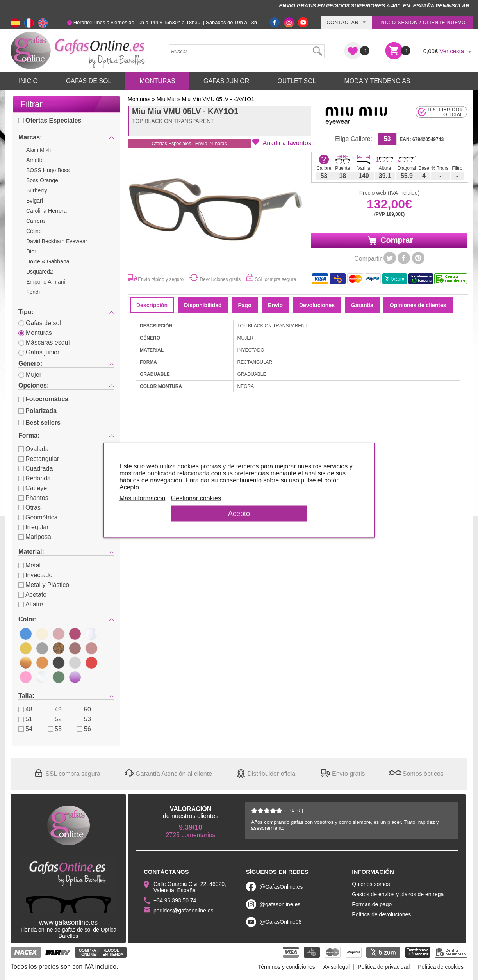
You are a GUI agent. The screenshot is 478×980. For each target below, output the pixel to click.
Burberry (37, 190)
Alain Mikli (38, 150)
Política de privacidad (384, 967)
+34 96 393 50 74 (175, 900)
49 (55, 709)
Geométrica (38, 517)
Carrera (35, 221)
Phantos (33, 498)
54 (25, 729)
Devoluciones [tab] (317, 305)
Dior (31, 251)
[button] (282, 142)
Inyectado (35, 575)
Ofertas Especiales (50, 120)
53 (84, 719)
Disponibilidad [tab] (203, 305)
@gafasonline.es (280, 904)
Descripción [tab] (152, 305)
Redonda (35, 478)
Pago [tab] (245, 305)
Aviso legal (336, 967)
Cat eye (33, 488)
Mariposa (35, 537)
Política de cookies (441, 967)
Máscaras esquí (44, 342)
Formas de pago (372, 904)
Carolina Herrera (46, 211)
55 (55, 729)
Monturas (157, 81)
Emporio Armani (46, 282)
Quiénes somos (371, 884)
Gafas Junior (226, 81)
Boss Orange (42, 180)
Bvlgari (35, 201)
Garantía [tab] (362, 305)
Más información (142, 498)
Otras (29, 508)
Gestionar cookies (196, 498)
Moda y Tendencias (377, 81)
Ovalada (34, 449)
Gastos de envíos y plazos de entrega (398, 894)
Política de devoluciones (381, 914)
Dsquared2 (40, 272)
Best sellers (39, 422)
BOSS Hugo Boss (48, 170)
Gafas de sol (40, 323)
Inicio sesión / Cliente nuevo (422, 23)
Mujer (30, 374)
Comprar (390, 240)
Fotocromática (43, 399)
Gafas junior (39, 352)
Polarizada (37, 411)
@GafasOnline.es (281, 887)
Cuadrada (36, 469)
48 (25, 709)
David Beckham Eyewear (57, 241)
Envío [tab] (275, 305)
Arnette (35, 160)
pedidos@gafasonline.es (184, 911)
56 (84, 729)
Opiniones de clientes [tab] (418, 305)
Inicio (28, 81)
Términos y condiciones (286, 967)
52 (55, 719)
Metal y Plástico (44, 585)
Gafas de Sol (89, 81)
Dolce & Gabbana (48, 261)
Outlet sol (297, 81)
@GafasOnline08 (281, 922)
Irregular (34, 527)
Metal (29, 565)
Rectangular (39, 459)
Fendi (33, 292)
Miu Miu (166, 99)
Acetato (32, 595)
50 (84, 709)
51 (25, 719)
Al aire (31, 604)
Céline (34, 231)
